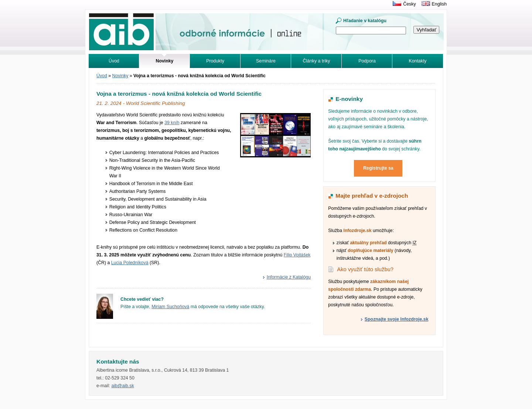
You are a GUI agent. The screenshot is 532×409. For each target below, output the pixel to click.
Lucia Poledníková (130, 263)
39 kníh (172, 123)
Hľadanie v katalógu (365, 21)
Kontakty (418, 61)
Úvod (114, 61)
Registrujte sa (378, 168)
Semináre (266, 61)
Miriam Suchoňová (170, 307)
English (439, 4)
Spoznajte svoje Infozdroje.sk (397, 319)
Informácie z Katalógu (289, 277)
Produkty (215, 61)
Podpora (367, 61)
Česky (409, 4)
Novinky (120, 76)
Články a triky (317, 61)
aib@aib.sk (122, 386)
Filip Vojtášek (297, 255)
